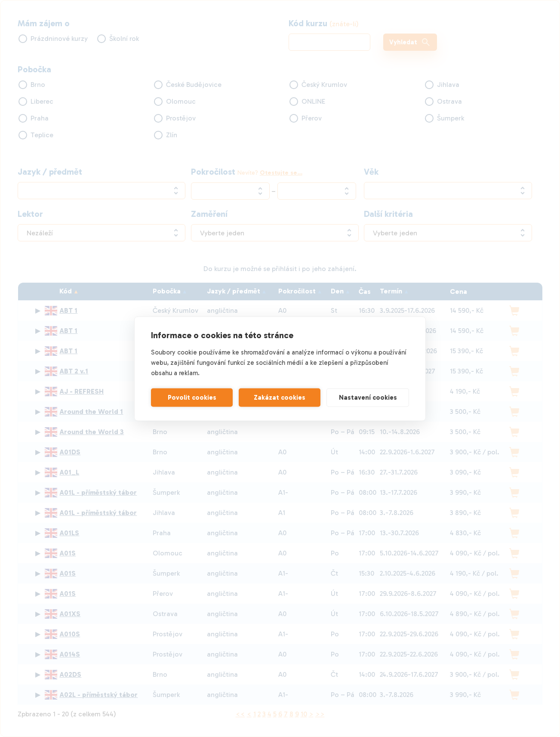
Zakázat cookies (280, 398)
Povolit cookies (192, 398)
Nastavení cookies (368, 398)
